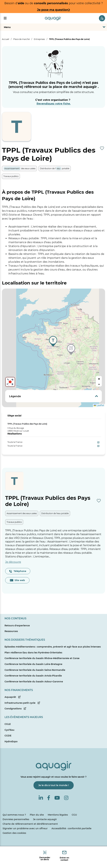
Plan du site (37, 815)
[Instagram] (66, 798)
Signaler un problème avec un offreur (25, 828)
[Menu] (5, 18)
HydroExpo (11, 741)
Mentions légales (58, 815)
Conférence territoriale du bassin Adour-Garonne (34, 682)
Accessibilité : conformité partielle (71, 828)
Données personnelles (16, 819)
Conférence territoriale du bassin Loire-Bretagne (33, 664)
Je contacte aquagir (45, 819)
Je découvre (13, 562)
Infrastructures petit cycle (22, 703)
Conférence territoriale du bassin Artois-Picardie (33, 676)
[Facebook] (49, 798)
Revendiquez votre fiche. (54, 104)
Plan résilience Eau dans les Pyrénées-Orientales (33, 653)
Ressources (11, 631)
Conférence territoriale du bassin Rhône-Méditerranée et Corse (42, 658)
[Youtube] (57, 798)
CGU (74, 815)
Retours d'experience (17, 626)
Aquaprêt (13, 697)
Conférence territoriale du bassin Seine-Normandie (35, 670)
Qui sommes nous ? (14, 815)
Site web (17, 580)
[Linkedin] (41, 798)
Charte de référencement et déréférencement (30, 824)
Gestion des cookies (14, 833)
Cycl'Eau (9, 730)
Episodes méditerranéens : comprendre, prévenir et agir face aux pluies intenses (53, 647)
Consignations (15, 709)
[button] (72, 350)
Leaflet (99, 405)
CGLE (8, 724)
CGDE (8, 736)
